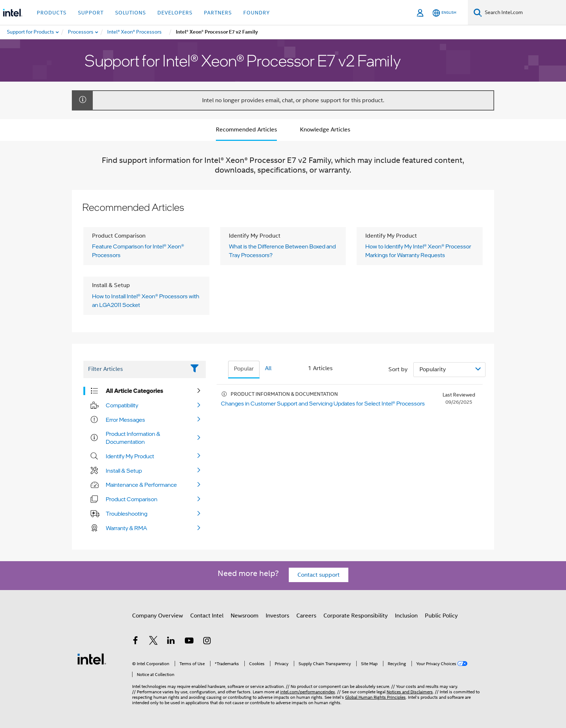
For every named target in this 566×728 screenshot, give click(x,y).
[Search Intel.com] (524, 13)
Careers (306, 616)
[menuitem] (81, 32)
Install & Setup (124, 471)
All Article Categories (134, 391)
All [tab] (268, 368)
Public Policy (441, 616)
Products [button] (52, 13)
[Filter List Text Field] (134, 369)
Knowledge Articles (325, 130)
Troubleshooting (127, 513)
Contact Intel (207, 616)
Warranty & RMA (127, 528)
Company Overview (158, 616)
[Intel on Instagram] (207, 642)
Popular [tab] (244, 369)
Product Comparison (132, 499)
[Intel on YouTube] (189, 642)
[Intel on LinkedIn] (171, 642)
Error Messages (125, 420)
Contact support (319, 575)
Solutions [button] (130, 13)
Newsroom (245, 616)
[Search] (478, 12)
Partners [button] (218, 13)
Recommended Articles (246, 130)
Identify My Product (130, 456)
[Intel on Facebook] (135, 642)
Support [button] (91, 13)
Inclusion (406, 616)
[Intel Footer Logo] (92, 659)
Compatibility (122, 405)
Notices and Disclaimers (410, 692)
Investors (277, 616)
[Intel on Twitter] (153, 642)
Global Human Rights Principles (375, 697)
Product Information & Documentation (133, 438)
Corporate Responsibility (356, 616)
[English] (444, 13)
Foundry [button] (257, 13)
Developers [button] (175, 13)
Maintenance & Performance (141, 485)
